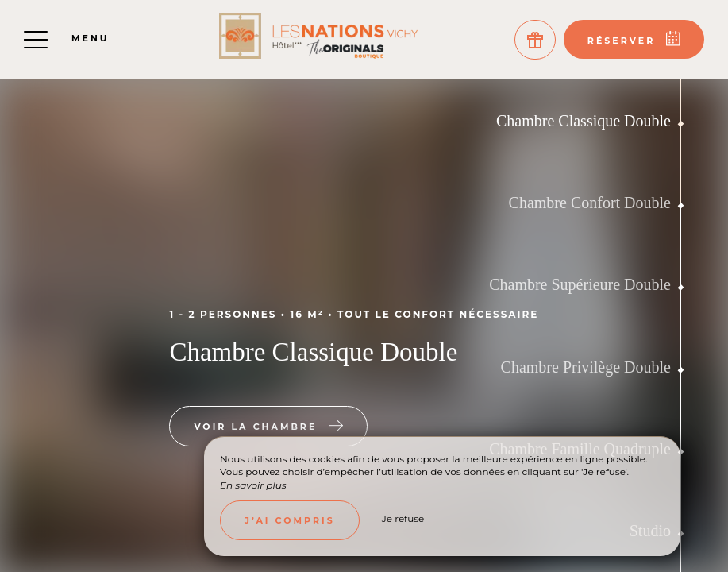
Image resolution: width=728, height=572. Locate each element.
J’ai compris (290, 520)
